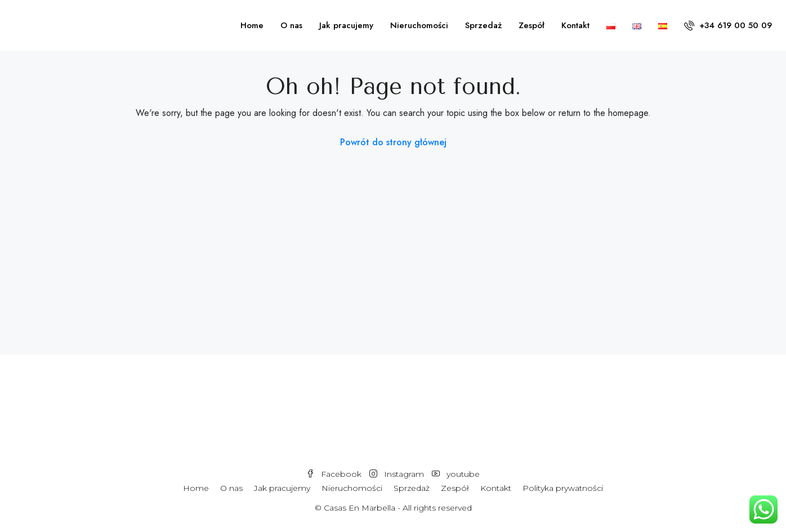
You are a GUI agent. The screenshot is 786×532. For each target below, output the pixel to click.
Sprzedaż (483, 25)
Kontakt (575, 25)
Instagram (398, 474)
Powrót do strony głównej (393, 142)
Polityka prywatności (563, 488)
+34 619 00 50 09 (728, 25)
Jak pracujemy (346, 25)
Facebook (335, 474)
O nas (291, 25)
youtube (456, 474)
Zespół (532, 25)
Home (252, 25)
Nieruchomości (419, 25)
